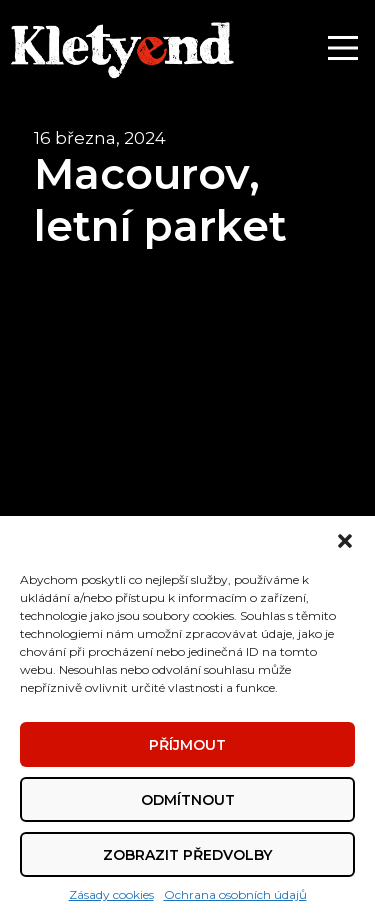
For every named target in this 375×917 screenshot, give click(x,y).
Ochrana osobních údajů (235, 894)
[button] (345, 541)
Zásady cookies (111, 894)
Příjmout (187, 745)
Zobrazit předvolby (187, 855)
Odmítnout (188, 800)
